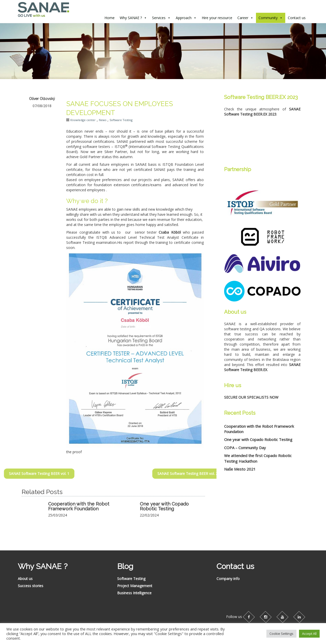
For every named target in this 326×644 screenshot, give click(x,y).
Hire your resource (217, 18)
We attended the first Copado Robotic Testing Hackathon (258, 458)
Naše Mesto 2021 (240, 469)
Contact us (297, 18)
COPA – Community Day (245, 448)
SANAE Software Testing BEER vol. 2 (210, 473)
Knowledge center (83, 120)
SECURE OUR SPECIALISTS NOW (251, 397)
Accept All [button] (309, 634)
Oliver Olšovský (42, 99)
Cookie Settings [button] (281, 634)
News (103, 120)
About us (25, 579)
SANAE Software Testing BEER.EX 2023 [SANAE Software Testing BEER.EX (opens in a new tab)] (262, 112)
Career (243, 18)
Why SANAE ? (131, 18)
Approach (184, 18)
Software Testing (121, 120)
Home (110, 18)
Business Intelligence (134, 593)
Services (159, 18)
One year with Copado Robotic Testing (164, 506)
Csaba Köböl (170, 232)
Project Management (135, 586)
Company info (228, 579)
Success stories (31, 586)
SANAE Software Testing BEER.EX (262, 367)
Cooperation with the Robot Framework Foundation (79, 506)
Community (268, 18)
